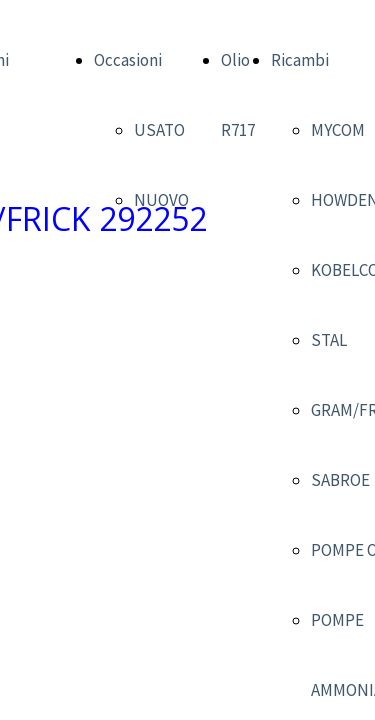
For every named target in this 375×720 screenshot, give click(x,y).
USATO (159, 130)
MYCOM (338, 130)
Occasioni (128, 60)
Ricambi (300, 60)
